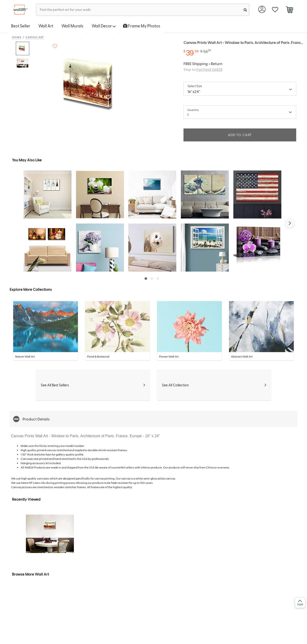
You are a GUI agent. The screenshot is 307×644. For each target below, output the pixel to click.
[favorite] (275, 10)
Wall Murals (72, 26)
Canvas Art (35, 37)
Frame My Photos (142, 26)
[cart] (289, 10)
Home (17, 37)
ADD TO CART (240, 135)
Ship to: (203, 69)
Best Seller (21, 26)
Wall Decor (104, 26)
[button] (290, 223)
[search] (245, 10)
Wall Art (46, 26)
